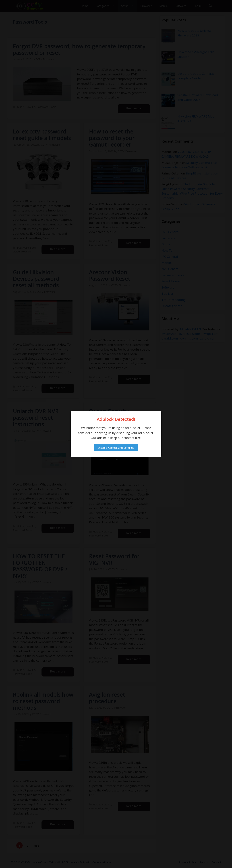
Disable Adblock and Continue (116, 448)
